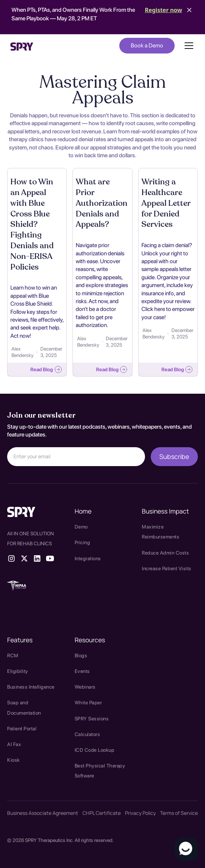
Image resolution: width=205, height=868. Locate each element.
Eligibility (18, 671)
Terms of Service (179, 813)
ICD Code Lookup (95, 750)
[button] (187, 46)
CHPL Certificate (102, 813)
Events (82, 671)
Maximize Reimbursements (161, 532)
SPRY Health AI (29, 616)
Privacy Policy (140, 813)
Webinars (85, 687)
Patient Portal (22, 729)
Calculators (87, 734)
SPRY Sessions (92, 719)
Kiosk (14, 760)
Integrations (88, 558)
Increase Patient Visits (167, 568)
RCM (13, 655)
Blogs (81, 655)
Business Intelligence (31, 687)
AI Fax (14, 744)
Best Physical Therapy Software (100, 771)
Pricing (82, 542)
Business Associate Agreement (43, 813)
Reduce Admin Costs (165, 553)
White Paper (88, 703)
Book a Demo (147, 45)
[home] (22, 46)
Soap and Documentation (24, 708)
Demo (81, 527)
